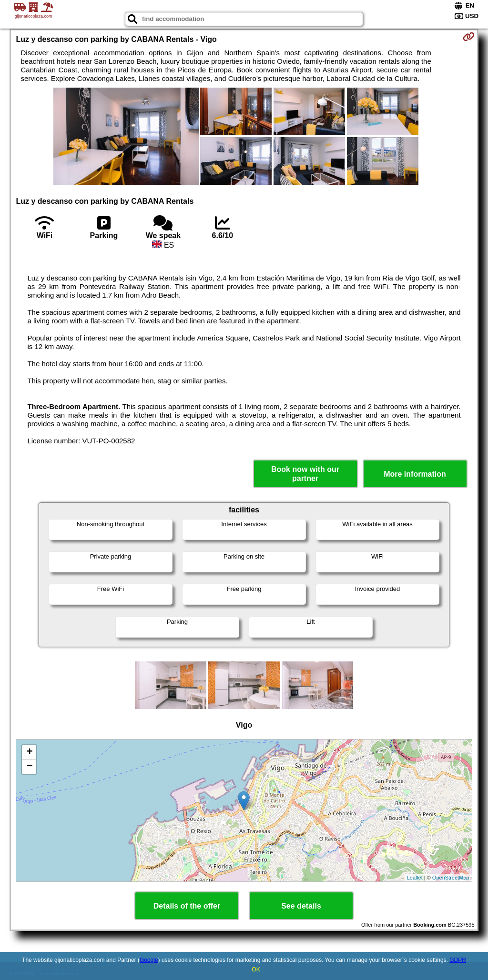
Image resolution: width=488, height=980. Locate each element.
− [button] (29, 767)
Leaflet (415, 878)
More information (415, 474)
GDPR (458, 960)
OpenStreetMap (451, 878)
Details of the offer (187, 906)
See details (301, 906)
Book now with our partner (305, 474)
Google (149, 960)
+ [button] (29, 752)
